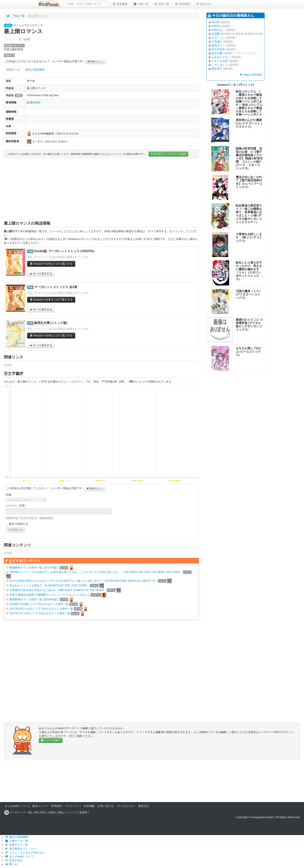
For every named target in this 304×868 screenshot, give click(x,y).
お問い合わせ (105, 806)
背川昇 (216, 22)
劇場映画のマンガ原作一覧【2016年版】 (34, 599)
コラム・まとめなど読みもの (25, 852)
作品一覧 (162, 4)
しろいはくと (220, 65)
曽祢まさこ (218, 45)
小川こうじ (218, 38)
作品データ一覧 (16, 845)
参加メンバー (40, 806)
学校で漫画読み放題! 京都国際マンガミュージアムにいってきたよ (50, 595)
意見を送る (14, 860)
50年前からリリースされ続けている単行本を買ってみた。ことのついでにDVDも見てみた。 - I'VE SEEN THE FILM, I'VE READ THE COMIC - (96, 572)
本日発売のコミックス (21, 849)
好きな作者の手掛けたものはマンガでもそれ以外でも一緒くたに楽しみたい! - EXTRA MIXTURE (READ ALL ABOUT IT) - (83, 581)
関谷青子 (217, 69)
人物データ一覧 (16, 841)
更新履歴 (120, 4)
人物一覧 (141, 4)
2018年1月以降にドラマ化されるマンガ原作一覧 (39, 604)
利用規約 (57, 806)
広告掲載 (89, 806)
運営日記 (143, 806)
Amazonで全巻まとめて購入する (51, 264)
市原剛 (216, 34)
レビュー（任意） (17, 505)
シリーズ (71, 812)
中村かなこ (218, 30)
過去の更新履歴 (35, 70)
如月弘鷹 (217, 53)
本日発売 (183, 4)
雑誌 (61, 812)
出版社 (52, 812)
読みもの (204, 4)
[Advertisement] (101, 190)
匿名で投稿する (17, 524)
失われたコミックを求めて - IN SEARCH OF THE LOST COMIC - (49, 585)
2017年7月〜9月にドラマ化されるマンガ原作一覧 (40, 613)
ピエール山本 (220, 61)
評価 (9, 495)
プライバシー (73, 806)
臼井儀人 (217, 42)
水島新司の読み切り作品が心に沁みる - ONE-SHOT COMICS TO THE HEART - (58, 590)
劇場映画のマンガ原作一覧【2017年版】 (34, 568)
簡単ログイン (96, 61)
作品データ (13, 70)
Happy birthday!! (251, 74)
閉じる (11, 864)
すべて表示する (41, 273)
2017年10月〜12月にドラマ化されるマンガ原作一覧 (41, 609)
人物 (35, 812)
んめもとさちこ (221, 57)
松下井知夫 (218, 49)
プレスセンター (126, 806)
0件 (27, 40)
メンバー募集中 (51, 740)
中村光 (216, 26)
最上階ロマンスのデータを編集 (168, 154)
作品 (43, 812)
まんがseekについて (17, 806)
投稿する (16, 530)
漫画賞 (83, 812)
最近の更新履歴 (16, 837)
